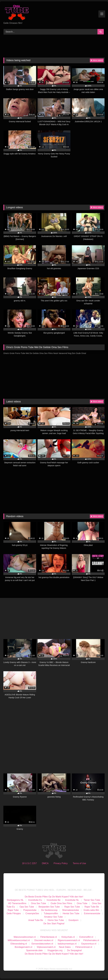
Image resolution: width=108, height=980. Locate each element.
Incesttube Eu (35, 900)
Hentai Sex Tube (71, 913)
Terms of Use (79, 863)
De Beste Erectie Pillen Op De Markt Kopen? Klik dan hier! (54, 897)
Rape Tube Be (92, 907)
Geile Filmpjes (14, 913)
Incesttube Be (54, 900)
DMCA (45, 863)
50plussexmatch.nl (46, 947)
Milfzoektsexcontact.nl (19, 940)
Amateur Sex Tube (53, 917)
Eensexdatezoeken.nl (42, 944)
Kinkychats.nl (68, 937)
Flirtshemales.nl (91, 940)
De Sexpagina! (74, 950)
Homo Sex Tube (56, 920)
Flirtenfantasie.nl (49, 937)
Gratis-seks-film (91, 910)
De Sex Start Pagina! (54, 924)
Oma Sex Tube (38, 903)
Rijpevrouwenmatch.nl (69, 940)
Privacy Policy (61, 863)
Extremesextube (92, 913)
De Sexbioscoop (49, 910)
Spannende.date (34, 950)
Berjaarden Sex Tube (49, 907)
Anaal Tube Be (36, 920)
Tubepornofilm (51, 913)
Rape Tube (13, 910)
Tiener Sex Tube (92, 900)
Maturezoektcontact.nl (25, 937)
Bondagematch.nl (24, 947)
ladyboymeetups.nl (67, 944)
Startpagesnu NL (15, 900)
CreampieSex (32, 913)
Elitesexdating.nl (19, 944)
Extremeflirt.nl (86, 937)
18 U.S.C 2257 (29, 863)
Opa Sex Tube (27, 907)
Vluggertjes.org (55, 950)
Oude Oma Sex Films (61, 903)
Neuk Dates (65, 947)
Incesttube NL (72, 900)
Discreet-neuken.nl (44, 940)
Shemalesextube (71, 910)
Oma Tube (82, 903)
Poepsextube (30, 910)
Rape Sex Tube (72, 907)
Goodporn (73, 920)
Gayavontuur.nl (89, 944)
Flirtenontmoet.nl (84, 947)
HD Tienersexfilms (17, 903)
